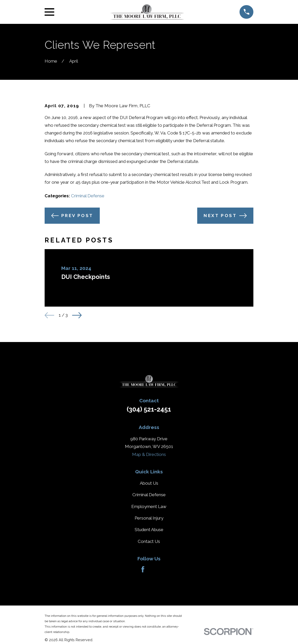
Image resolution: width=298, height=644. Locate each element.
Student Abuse (149, 530)
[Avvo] (155, 569)
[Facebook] (143, 569)
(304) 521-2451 (149, 409)
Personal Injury (149, 518)
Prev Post (72, 216)
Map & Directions (149, 454)
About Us (149, 483)
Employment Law (149, 506)
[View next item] (77, 315)
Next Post (225, 216)
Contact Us (149, 541)
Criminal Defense (88, 196)
